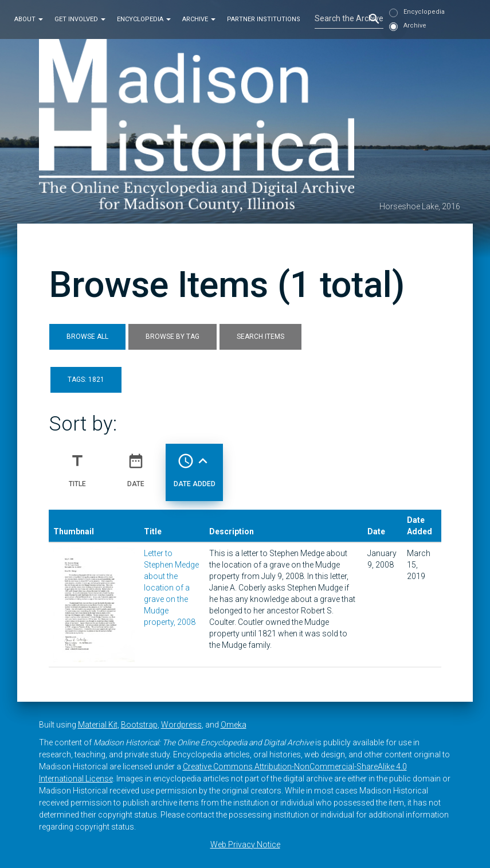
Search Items (260, 337)
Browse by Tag (173, 337)
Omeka (234, 725)
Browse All (87, 337)
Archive (199, 19)
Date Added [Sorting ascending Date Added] (195, 466)
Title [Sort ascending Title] (77, 466)
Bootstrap (139, 725)
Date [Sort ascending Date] (136, 466)
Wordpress (181, 725)
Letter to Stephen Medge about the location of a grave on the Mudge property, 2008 (171, 588)
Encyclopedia (144, 19)
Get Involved (80, 19)
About (29, 19)
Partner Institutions (264, 19)
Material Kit (98, 725)
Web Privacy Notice (245, 844)
